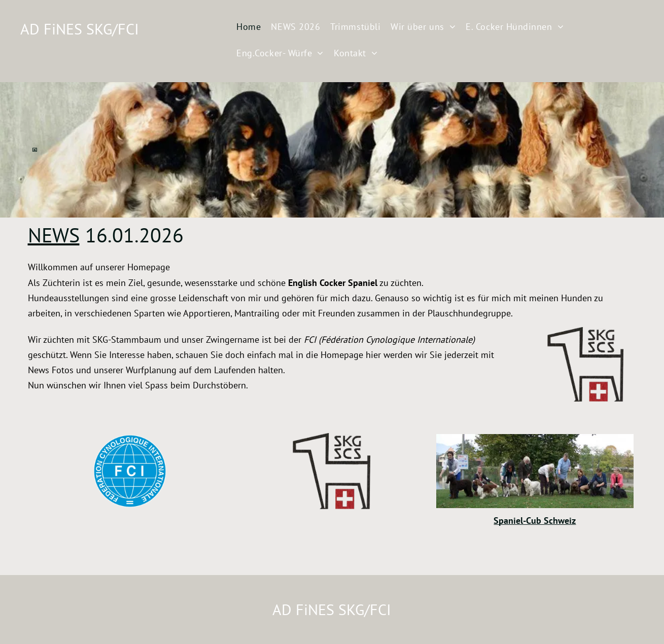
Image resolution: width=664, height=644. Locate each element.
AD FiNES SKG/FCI (80, 29)
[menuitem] (249, 28)
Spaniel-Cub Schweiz (535, 521)
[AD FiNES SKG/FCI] (130, 471)
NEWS (54, 235)
